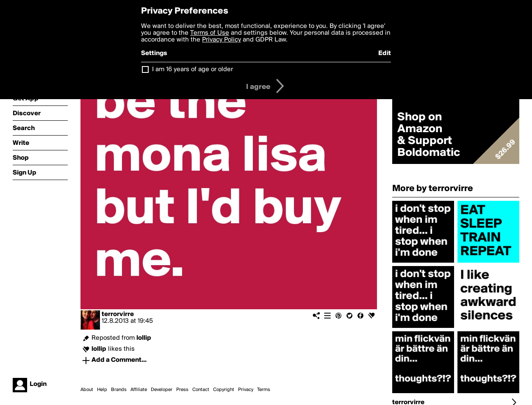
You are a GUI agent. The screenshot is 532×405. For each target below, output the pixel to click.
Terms (264, 390)
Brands (119, 390)
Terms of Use (210, 33)
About (87, 390)
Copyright (224, 390)
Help (102, 390)
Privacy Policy (222, 40)
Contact (201, 390)
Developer (162, 390)
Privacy (246, 390)
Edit (385, 53)
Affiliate (139, 390)
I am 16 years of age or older (193, 69)
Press (182, 390)
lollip (144, 338)
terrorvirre (118, 314)
